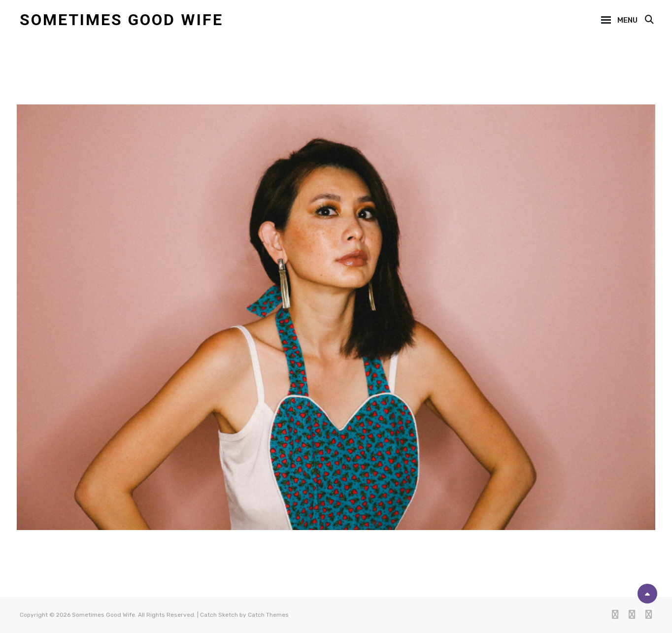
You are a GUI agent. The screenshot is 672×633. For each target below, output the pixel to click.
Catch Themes (268, 615)
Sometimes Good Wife (121, 20)
